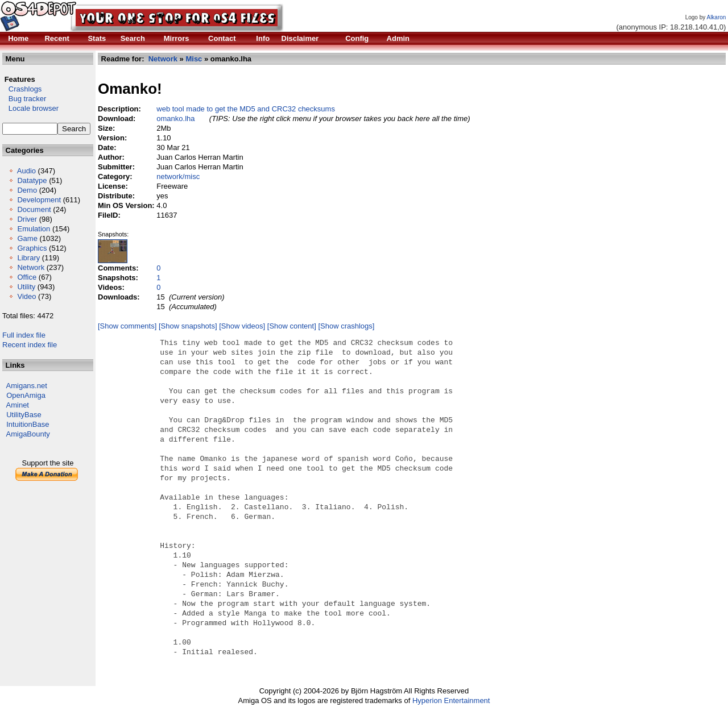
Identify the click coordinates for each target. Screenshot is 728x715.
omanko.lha (175, 119)
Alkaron (716, 17)
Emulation (34, 229)
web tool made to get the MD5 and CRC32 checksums (246, 109)
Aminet (18, 405)
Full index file (24, 335)
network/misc (178, 176)
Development (39, 200)
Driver (27, 219)
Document (34, 209)
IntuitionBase (28, 424)
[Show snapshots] (188, 326)
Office (27, 277)
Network (31, 267)
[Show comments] (127, 326)
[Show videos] (242, 326)
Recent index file (30, 345)
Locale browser (30, 108)
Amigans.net (27, 386)
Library (28, 258)
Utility (26, 287)
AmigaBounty (28, 434)
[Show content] (292, 326)
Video (26, 296)
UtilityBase (24, 415)
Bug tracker (24, 99)
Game (27, 238)
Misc (194, 59)
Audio (26, 171)
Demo (27, 190)
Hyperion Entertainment (451, 701)
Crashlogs (22, 89)
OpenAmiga (26, 395)
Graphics (32, 248)
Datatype (32, 180)
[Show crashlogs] (346, 326)
